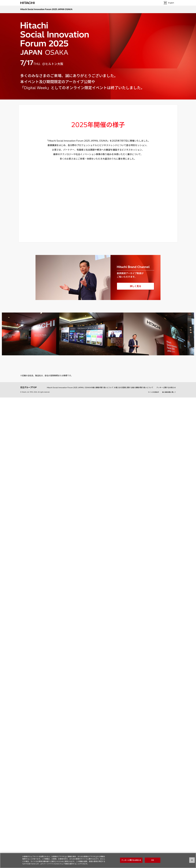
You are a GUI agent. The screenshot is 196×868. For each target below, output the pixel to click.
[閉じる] (192, 860)
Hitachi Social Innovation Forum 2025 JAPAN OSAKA (46, 9)
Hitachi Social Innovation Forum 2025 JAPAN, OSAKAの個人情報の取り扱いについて (80, 388)
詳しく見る (135, 286)
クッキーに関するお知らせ (166, 388)
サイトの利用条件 (153, 392)
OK (152, 860)
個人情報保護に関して (169, 392)
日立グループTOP (28, 387)
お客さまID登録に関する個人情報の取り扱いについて (134, 388)
